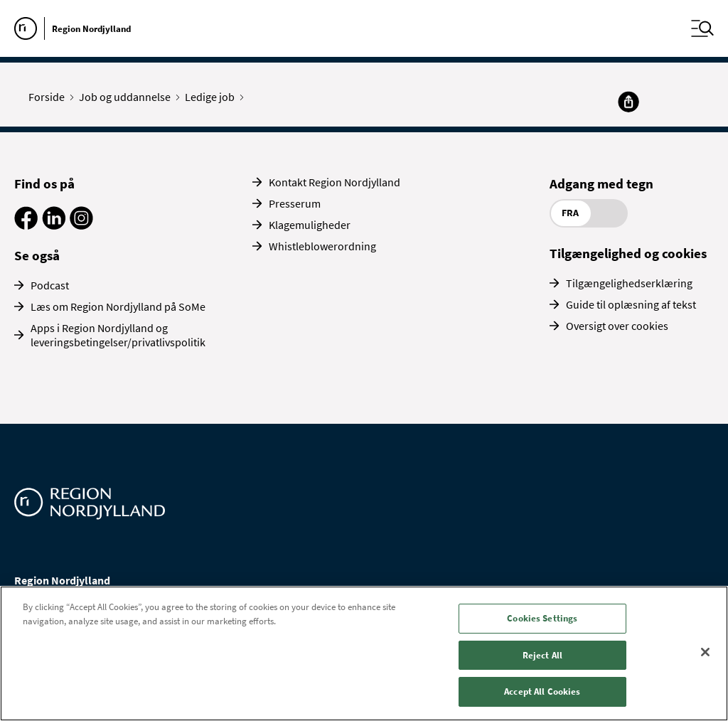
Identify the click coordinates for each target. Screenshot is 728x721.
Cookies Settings (542, 618)
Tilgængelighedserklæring (629, 283)
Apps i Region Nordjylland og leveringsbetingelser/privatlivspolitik (118, 335)
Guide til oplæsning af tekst (631, 304)
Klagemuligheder (310, 225)
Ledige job (213, 97)
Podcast (50, 285)
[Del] (628, 102)
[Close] (705, 652)
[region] (364, 653)
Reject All (542, 655)
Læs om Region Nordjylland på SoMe (118, 306)
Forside (50, 97)
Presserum (295, 203)
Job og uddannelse (128, 97)
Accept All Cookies (542, 691)
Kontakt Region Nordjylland (334, 182)
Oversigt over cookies (617, 326)
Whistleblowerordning (322, 246)
